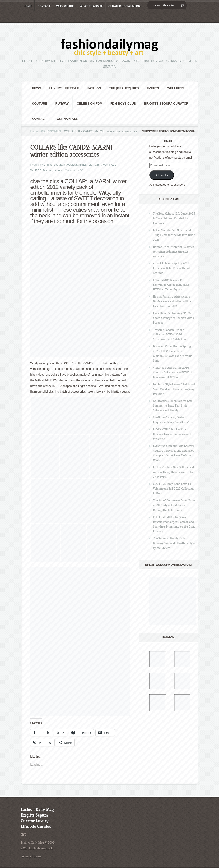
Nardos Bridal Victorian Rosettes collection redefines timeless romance (174, 251)
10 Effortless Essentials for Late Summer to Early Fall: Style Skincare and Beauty (173, 406)
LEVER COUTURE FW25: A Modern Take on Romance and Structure (172, 434)
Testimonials (66, 119)
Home (34, 131)
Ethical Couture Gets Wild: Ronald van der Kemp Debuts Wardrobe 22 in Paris (174, 472)
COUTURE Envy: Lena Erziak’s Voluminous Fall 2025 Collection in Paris (173, 489)
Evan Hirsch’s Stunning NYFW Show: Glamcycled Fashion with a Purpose (174, 318)
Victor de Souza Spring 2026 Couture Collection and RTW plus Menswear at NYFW (174, 372)
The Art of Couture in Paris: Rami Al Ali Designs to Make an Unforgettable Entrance (174, 505)
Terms (37, 856)
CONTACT (44, 6)
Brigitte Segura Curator (166, 103)
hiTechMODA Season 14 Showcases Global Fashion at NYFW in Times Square (171, 285)
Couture (40, 103)
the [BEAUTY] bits (124, 88)
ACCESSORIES (51, 131)
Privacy (26, 856)
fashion (94, 88)
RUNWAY (62, 103)
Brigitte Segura (53, 165)
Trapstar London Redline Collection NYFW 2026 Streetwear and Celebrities (170, 334)
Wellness (176, 88)
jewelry (58, 170)
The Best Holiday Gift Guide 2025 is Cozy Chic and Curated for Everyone (174, 218)
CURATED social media (125, 6)
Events (153, 88)
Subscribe (162, 175)
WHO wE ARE (65, 6)
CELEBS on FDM (89, 103)
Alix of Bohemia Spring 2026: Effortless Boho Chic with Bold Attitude (172, 268)
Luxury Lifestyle (64, 88)
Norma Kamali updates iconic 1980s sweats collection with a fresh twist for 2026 (172, 301)
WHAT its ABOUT (91, 6)
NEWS (37, 88)
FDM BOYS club (123, 103)
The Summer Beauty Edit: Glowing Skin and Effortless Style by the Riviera (174, 543)
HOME (28, 6)
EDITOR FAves (98, 165)
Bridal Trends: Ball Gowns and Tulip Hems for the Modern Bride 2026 (174, 235)
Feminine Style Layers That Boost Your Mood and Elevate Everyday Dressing (174, 389)
